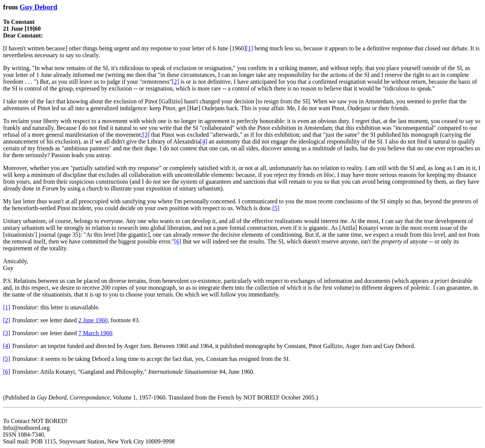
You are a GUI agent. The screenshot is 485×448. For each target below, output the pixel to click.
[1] (250, 48)
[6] (178, 241)
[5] (276, 208)
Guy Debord (38, 7)
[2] (176, 82)
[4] (204, 141)
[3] (146, 135)
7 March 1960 (95, 333)
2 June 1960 (93, 320)
